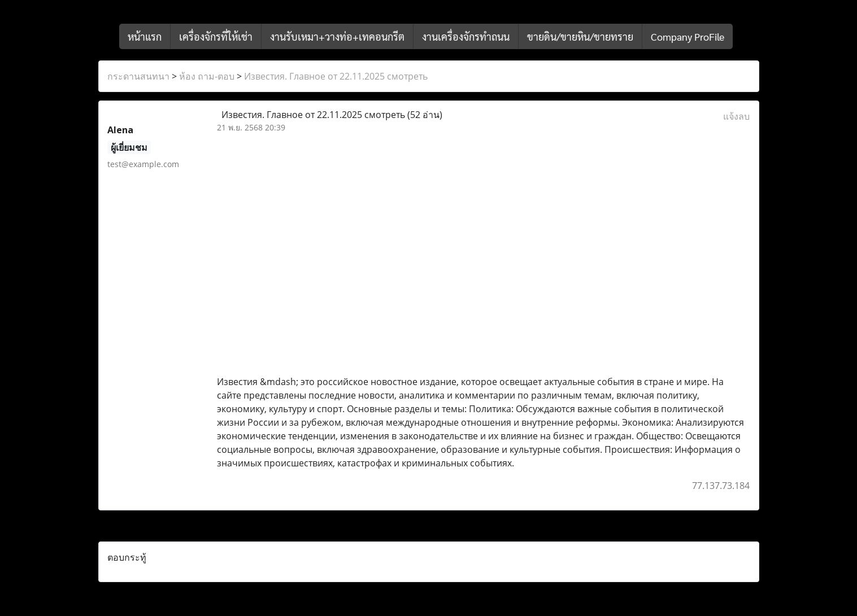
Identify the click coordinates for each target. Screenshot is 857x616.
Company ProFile (688, 36)
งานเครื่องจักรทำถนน (466, 36)
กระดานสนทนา (138, 76)
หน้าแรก (145, 36)
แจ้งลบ (736, 116)
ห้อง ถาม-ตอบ (207, 76)
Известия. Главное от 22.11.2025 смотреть (336, 76)
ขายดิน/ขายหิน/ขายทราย (580, 36)
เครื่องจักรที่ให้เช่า (216, 36)
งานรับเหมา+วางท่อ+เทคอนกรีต (337, 36)
